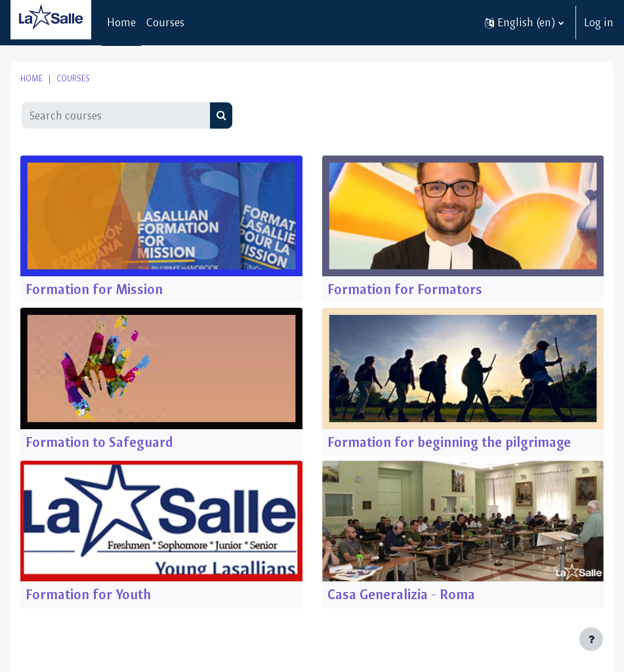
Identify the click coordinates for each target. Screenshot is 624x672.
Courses (73, 78)
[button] (524, 23)
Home (31, 78)
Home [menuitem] (121, 22)
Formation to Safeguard (99, 442)
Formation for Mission (94, 289)
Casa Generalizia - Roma (401, 594)
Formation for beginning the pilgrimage (449, 442)
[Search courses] (116, 115)
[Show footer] (591, 639)
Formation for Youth (88, 594)
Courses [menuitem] (165, 22)
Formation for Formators (405, 289)
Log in (599, 22)
